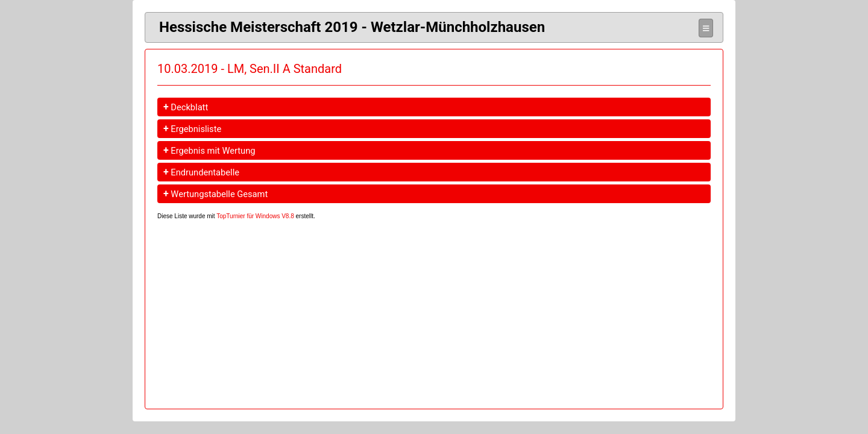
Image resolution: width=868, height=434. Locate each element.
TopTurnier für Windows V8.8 (255, 216)
